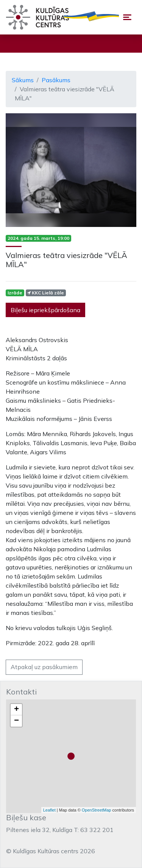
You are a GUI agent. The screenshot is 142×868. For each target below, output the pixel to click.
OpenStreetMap (97, 810)
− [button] (16, 721)
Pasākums (56, 80)
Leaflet (49, 810)
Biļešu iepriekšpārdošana (45, 310)
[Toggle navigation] (127, 17)
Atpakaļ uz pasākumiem (44, 667)
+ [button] (16, 710)
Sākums (23, 80)
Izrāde (15, 293)
